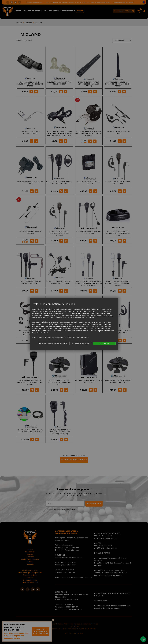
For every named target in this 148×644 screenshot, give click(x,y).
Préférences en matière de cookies (53, 343)
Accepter (104, 343)
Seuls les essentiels (81, 343)
